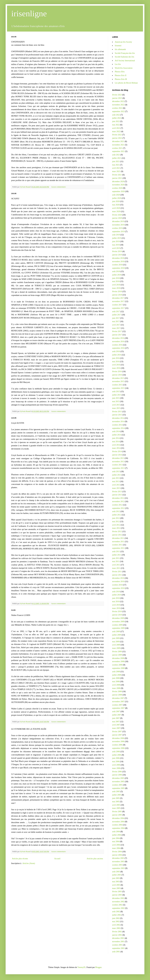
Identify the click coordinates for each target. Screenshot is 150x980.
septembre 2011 (118, 548)
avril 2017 (116, 325)
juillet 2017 (117, 315)
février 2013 (117, 492)
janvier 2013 (117, 495)
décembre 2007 (118, 698)
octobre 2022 (117, 108)
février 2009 (117, 652)
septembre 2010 (118, 588)
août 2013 (116, 472)
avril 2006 (116, 765)
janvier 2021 (117, 178)
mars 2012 (116, 528)
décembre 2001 (118, 938)
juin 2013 (116, 478)
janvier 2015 (117, 415)
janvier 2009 (117, 655)
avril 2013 (116, 485)
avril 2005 (116, 805)
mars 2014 (116, 448)
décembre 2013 (118, 458)
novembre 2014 (118, 421)
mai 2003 (116, 882)
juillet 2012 (117, 515)
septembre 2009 (118, 628)
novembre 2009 (118, 622)
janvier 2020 (117, 218)
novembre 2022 (118, 105)
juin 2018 (116, 278)
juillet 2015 (117, 395)
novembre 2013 (118, 462)
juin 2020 (116, 201)
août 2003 (116, 872)
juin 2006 (116, 758)
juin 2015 (116, 398)
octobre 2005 (117, 785)
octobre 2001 (117, 945)
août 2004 (116, 832)
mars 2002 (116, 928)
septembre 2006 (118, 748)
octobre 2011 (117, 545)
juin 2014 (116, 438)
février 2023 (117, 95)
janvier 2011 (117, 575)
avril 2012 (116, 525)
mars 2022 (116, 131)
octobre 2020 (117, 188)
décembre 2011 (118, 538)
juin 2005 (116, 798)
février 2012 (117, 531)
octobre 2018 (117, 265)
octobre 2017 (117, 305)
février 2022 (117, 135)
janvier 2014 (117, 455)
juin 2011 (116, 558)
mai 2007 (116, 722)
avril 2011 (116, 565)
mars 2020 (116, 211)
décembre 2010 (118, 578)
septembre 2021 (118, 151)
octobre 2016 (117, 345)
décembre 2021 (118, 141)
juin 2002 (116, 918)
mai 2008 (116, 682)
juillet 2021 (117, 158)
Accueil (57, 859)
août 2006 (116, 752)
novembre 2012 (118, 501)
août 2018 (116, 271)
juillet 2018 (117, 275)
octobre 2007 (117, 705)
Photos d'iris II (121, 75)
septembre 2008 (118, 668)
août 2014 (116, 431)
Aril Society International (125, 61)
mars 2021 (116, 171)
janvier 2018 (117, 295)
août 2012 (116, 511)
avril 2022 (116, 128)
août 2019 (116, 235)
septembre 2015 (118, 388)
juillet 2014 (117, 435)
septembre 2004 (118, 828)
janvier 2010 (117, 615)
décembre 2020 (118, 181)
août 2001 (116, 952)
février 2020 (117, 215)
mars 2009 (116, 648)
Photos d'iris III (121, 79)
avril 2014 (116, 445)
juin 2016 (116, 358)
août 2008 (116, 672)
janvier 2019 (117, 255)
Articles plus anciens (95, 859)
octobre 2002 (117, 905)
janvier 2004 (117, 855)
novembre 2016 (118, 341)
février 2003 (117, 892)
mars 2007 (116, 728)
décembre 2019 (118, 221)
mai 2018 (116, 281)
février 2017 (117, 331)
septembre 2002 (118, 908)
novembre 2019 (118, 225)
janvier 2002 (117, 935)
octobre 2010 (117, 585)
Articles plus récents (20, 859)
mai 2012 (116, 522)
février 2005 (117, 812)
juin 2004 (116, 838)
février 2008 (117, 691)
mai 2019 (116, 245)
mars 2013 (116, 488)
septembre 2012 (118, 508)
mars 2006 (116, 768)
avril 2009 (116, 645)
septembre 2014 (118, 428)
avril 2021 (116, 168)
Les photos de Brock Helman (126, 83)
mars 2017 (116, 328)
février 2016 (117, 371)
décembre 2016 (118, 338)
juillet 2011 (117, 555)
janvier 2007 (117, 735)
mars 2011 (116, 568)
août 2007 (116, 711)
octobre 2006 (117, 745)
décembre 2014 (118, 418)
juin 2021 (116, 161)
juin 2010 (116, 598)
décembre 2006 (118, 738)
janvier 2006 (117, 775)
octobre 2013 (117, 465)
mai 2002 (116, 922)
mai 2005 (116, 802)
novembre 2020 (118, 185)
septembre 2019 (118, 232)
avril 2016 (116, 365)
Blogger (98, 967)
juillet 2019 (117, 238)
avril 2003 (116, 885)
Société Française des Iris (125, 53)
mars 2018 (116, 288)
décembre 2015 (118, 378)
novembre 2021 (118, 145)
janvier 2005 (117, 815)
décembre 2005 (118, 778)
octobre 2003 (117, 865)
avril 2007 (116, 725)
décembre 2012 (118, 498)
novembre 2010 (118, 581)
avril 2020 (116, 208)
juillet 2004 (117, 835)
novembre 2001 (118, 942)
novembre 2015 (118, 381)
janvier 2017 (117, 335)
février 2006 (117, 772)
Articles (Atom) (29, 863)
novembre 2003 (118, 862)
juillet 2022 (117, 118)
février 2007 (117, 732)
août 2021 (116, 155)
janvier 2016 (117, 375)
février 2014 (117, 451)
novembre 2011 (118, 542)
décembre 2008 (118, 658)
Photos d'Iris (120, 72)
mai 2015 (116, 401)
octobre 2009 (117, 625)
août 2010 (116, 592)
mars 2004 (116, 848)
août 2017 (116, 312)
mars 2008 (116, 688)
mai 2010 (116, 602)
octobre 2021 (117, 148)
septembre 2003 (118, 868)
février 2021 (117, 175)
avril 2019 (116, 248)
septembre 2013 (118, 468)
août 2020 (116, 195)
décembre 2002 (118, 898)
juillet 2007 (117, 715)
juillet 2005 (117, 795)
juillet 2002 (117, 915)
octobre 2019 (117, 228)
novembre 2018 (118, 261)
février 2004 (117, 852)
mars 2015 (116, 408)
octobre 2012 (117, 505)
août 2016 (116, 351)
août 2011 (116, 552)
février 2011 (117, 572)
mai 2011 (116, 561)
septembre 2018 (118, 268)
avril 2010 (116, 605)
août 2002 (116, 912)
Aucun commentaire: (59, 187)
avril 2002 (116, 925)
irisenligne (29, 13)
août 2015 (116, 392)
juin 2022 (116, 121)
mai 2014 (116, 442)
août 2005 (116, 791)
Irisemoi (118, 46)
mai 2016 (116, 362)
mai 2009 (116, 642)
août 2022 (116, 115)
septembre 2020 (118, 191)
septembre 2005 (118, 788)
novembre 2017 (118, 301)
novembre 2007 (118, 702)
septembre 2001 (118, 948)
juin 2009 (116, 638)
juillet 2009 (117, 635)
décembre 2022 (118, 101)
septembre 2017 (118, 308)
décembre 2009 (118, 618)
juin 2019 (116, 241)
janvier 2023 (117, 98)
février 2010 (117, 611)
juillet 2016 (117, 355)
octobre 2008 (117, 665)
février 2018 (117, 291)
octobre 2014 (117, 425)
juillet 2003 (117, 875)
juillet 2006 (117, 755)
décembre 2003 (118, 858)
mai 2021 (116, 165)
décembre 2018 (118, 258)
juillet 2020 (117, 198)
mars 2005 (116, 808)
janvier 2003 (117, 895)
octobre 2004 (117, 825)
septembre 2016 (118, 348)
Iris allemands (120, 49)
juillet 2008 (117, 675)
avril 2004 (116, 845)
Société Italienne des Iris (124, 57)
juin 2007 (116, 718)
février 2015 (117, 412)
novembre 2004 (118, 822)
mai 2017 (116, 321)
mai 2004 (116, 842)
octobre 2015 (117, 385)
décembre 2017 (118, 298)
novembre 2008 (118, 661)
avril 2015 (116, 405)
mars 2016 (116, 368)
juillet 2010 (117, 595)
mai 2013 (116, 481)
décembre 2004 (118, 818)
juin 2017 (116, 318)
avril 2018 (116, 285)
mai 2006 (116, 762)
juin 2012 (116, 518)
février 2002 (117, 932)
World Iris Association (124, 68)
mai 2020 (116, 205)
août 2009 (116, 632)
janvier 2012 (117, 535)
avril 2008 (116, 685)
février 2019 (117, 251)
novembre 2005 (118, 782)
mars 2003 (116, 888)
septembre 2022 (118, 111)
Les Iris (118, 64)
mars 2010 (116, 608)
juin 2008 (116, 678)
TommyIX (81, 967)
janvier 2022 (117, 138)
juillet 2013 (117, 475)
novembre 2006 (118, 741)
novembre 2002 (118, 902)
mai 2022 (116, 125)
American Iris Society (123, 42)
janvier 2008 (117, 695)
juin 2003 (116, 878)
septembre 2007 (118, 708)
